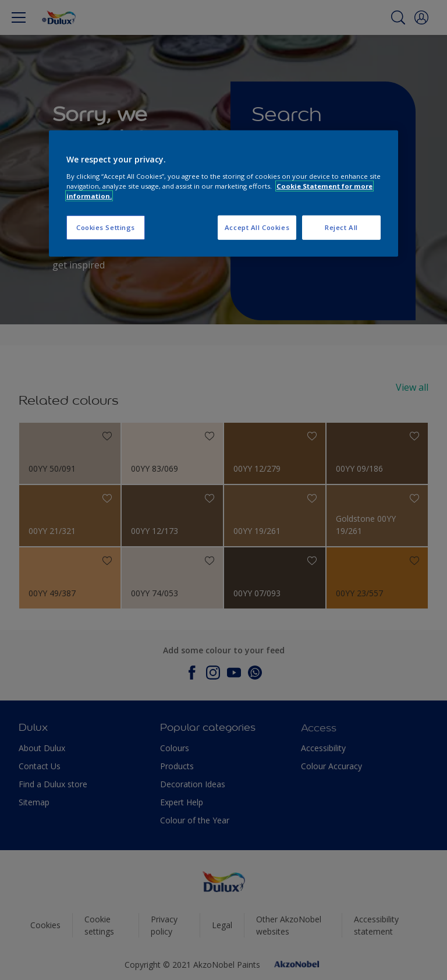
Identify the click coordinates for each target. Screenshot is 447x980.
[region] (223, 194)
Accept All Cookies (257, 227)
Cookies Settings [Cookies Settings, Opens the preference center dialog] (106, 227)
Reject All (341, 227)
